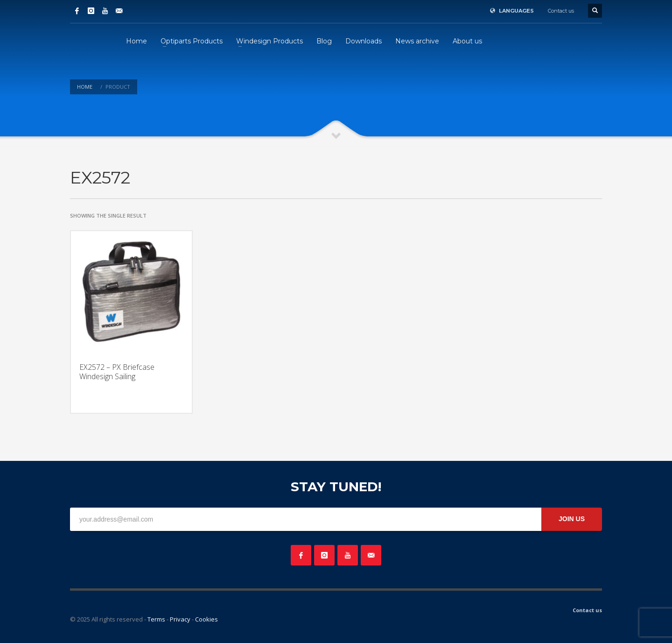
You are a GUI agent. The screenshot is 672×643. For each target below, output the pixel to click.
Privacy (180, 619)
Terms (156, 619)
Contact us (561, 11)
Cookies (206, 619)
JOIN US (572, 519)
